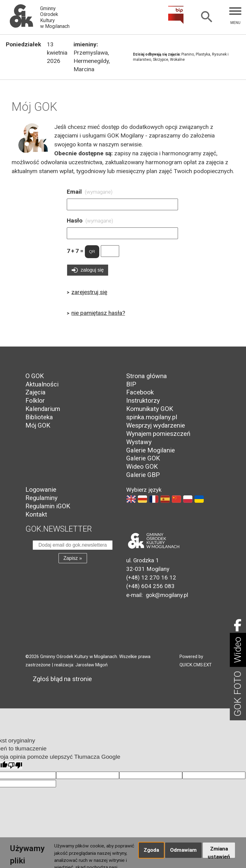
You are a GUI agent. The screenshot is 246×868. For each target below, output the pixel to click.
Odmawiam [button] (183, 850)
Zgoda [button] (151, 850)
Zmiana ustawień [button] (219, 852)
